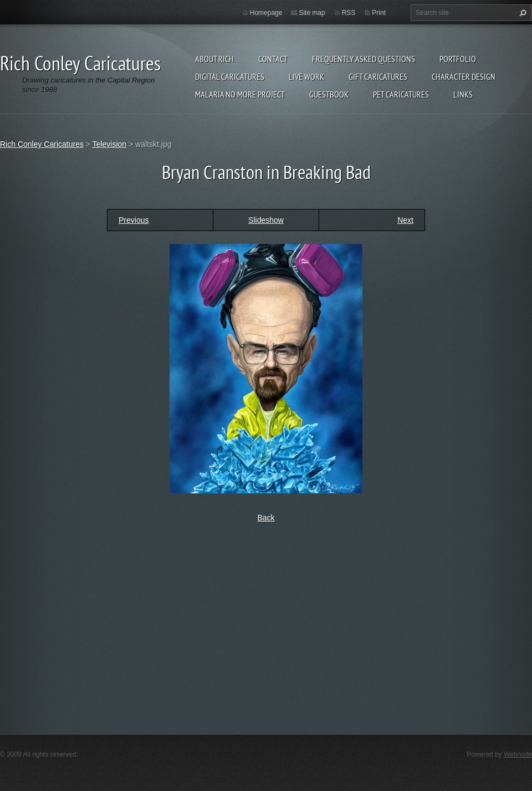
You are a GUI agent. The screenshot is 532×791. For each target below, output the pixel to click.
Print (379, 13)
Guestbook (329, 94)
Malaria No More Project (240, 94)
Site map (312, 13)
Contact (273, 59)
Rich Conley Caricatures (42, 144)
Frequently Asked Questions (364, 59)
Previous (134, 220)
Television (109, 144)
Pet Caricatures (401, 94)
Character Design (464, 76)
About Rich (214, 59)
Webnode (518, 754)
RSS (349, 13)
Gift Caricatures (378, 76)
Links (463, 94)
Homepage (266, 13)
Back (266, 518)
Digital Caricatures (230, 76)
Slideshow (266, 220)
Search (521, 13)
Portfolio (458, 59)
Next (405, 220)
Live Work (306, 76)
